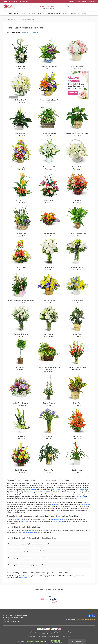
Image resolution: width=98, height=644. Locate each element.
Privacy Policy (42, 637)
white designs (25, 521)
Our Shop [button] (85, 13)
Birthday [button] (41, 13)
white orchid (31, 489)
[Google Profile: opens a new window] (94, 616)
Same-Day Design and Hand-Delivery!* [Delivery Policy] (16, 1)
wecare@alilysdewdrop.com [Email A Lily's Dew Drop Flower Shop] (11, 621)
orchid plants (16, 519)
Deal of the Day (14, 13)
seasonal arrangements (58, 519)
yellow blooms (85, 504)
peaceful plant (83, 489)
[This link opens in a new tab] (49, 599)
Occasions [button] (31, 13)
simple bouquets (81, 497)
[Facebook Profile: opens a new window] (89, 616)
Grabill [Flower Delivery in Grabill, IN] (21, 578)
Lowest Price (36, 32)
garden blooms (56, 489)
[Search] (81, 7)
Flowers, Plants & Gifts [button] (71, 13)
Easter (23, 13)
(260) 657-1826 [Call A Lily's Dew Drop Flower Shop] (8, 619)
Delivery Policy (66, 637)
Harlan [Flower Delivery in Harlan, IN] (26, 578)
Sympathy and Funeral (14, 20)
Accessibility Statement (54, 637)
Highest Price (26, 32)
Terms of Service (32, 637)
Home (5, 20)
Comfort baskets (59, 521)
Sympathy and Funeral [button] (54, 13)
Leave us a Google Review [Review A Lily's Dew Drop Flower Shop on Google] (86, 619)
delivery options (31, 532)
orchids (55, 504)
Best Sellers (16, 32)
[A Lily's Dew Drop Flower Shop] (17, 7)
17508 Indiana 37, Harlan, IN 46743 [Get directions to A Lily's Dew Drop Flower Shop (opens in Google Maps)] (14, 618)
